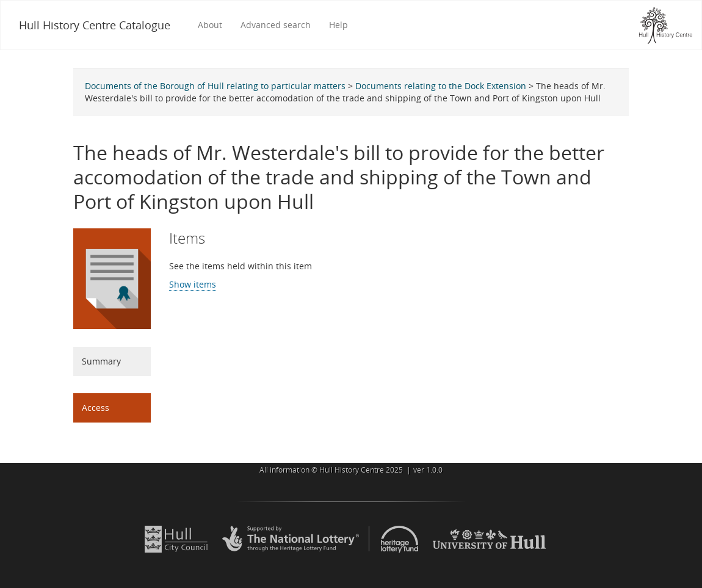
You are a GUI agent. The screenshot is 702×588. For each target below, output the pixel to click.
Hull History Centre (352, 470)
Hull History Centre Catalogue (95, 25)
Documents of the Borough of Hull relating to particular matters (215, 86)
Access (96, 408)
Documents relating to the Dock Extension (441, 86)
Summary (101, 361)
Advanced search (276, 25)
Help (338, 25)
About (210, 25)
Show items (193, 284)
